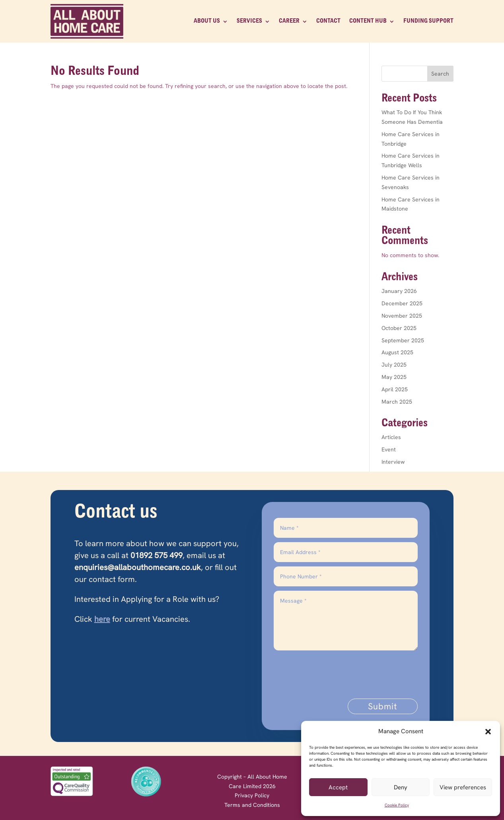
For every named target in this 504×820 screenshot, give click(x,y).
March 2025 (397, 402)
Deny (401, 787)
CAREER (289, 21)
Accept (338, 787)
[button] (488, 732)
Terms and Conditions (252, 805)
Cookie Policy (397, 805)
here (102, 619)
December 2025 (402, 303)
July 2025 (394, 365)
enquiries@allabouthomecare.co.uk (138, 567)
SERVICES (249, 21)
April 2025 (395, 389)
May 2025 (394, 377)
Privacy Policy (252, 795)
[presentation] (357, 670)
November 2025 (402, 316)
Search (440, 74)
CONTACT (328, 21)
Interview (393, 462)
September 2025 (403, 340)
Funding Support (428, 21)
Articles (391, 437)
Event (389, 449)
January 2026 (399, 291)
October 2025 (399, 328)
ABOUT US (207, 21)
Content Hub (368, 21)
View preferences (463, 787)
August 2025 (397, 352)
